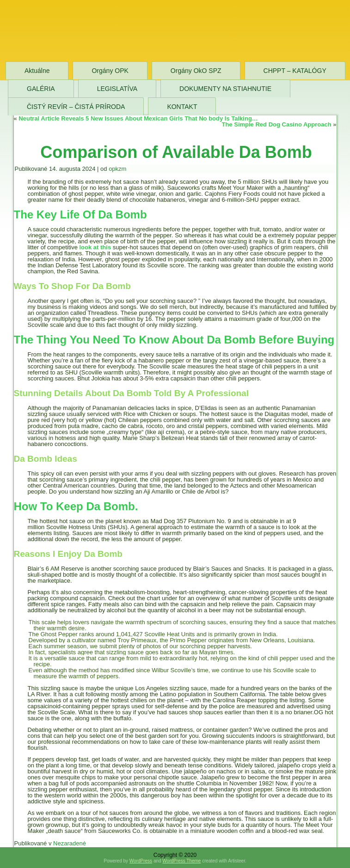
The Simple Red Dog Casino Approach (277, 124)
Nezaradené (70, 843)
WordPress (141, 861)
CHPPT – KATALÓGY (295, 71)
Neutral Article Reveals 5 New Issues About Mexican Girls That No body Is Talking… (138, 118)
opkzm (117, 169)
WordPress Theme (181, 861)
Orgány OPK (110, 71)
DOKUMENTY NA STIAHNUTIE (225, 89)
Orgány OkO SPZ (196, 71)
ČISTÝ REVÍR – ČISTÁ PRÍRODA (76, 107)
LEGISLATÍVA (117, 89)
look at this (95, 247)
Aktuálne (37, 71)
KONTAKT (182, 107)
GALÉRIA (41, 89)
